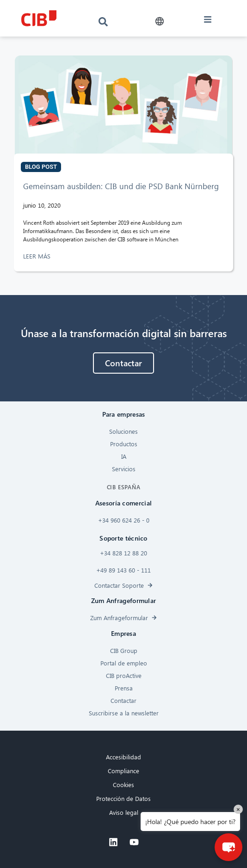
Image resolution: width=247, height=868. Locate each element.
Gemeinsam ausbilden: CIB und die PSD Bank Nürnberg (121, 186)
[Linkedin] (113, 842)
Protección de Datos (123, 798)
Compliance (123, 771)
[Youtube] (134, 842)
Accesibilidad (123, 757)
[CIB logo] (39, 18)
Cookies (123, 785)
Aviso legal (124, 812)
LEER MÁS (38, 256)
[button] (160, 22)
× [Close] (238, 809)
